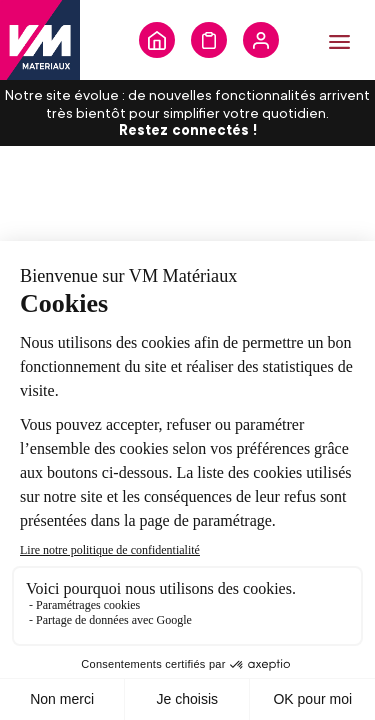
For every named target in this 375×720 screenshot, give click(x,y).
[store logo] (40, 40)
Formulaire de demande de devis (209, 40)
